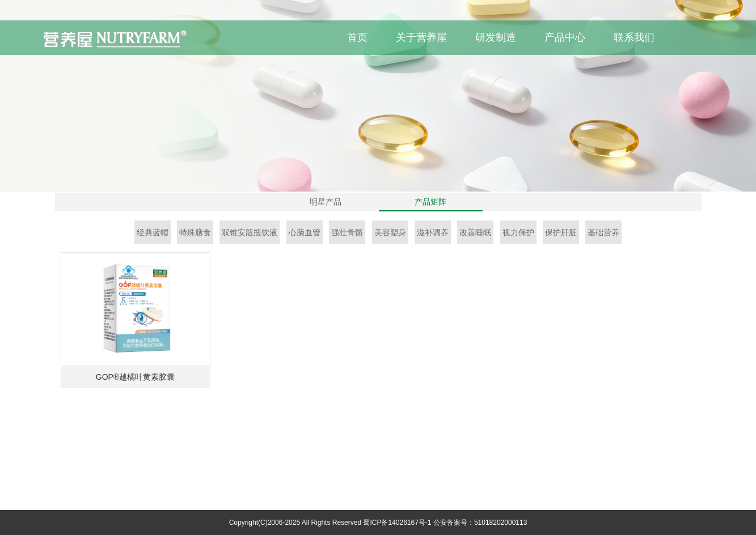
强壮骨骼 (347, 232)
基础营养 (603, 232)
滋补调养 (433, 232)
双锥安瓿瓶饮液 (250, 232)
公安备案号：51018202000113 (480, 523)
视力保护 (518, 232)
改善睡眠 (475, 232)
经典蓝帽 (153, 232)
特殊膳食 (195, 232)
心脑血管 (305, 232)
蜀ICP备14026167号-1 (397, 523)
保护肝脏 (561, 232)
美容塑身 (390, 232)
